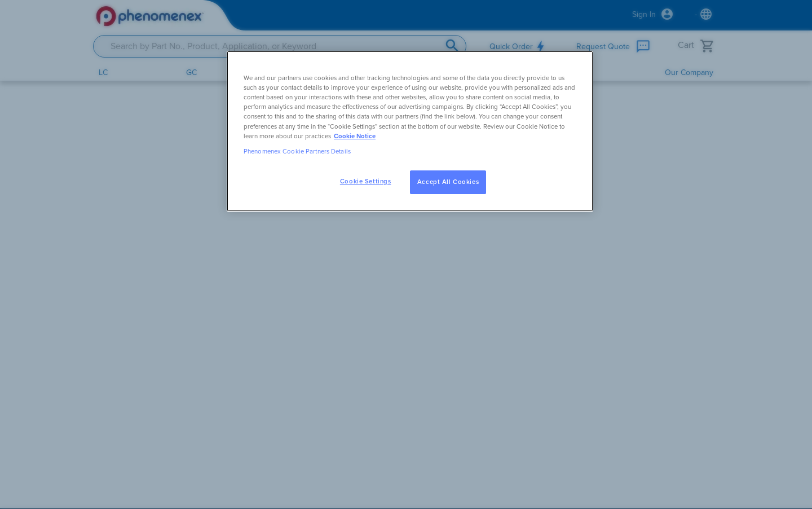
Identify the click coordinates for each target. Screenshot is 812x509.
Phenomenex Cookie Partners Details (297, 152)
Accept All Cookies (448, 182)
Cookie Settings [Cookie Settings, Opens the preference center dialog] (366, 181)
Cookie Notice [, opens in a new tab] (355, 136)
